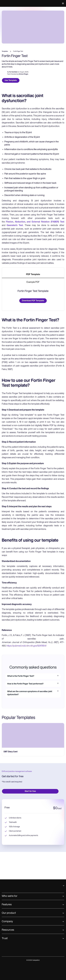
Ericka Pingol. (24, 102)
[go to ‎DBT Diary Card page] (33, 847)
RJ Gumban (13, 99)
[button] (62, 3)
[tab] (33, 302)
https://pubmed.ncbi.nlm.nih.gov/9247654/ (26, 758)
